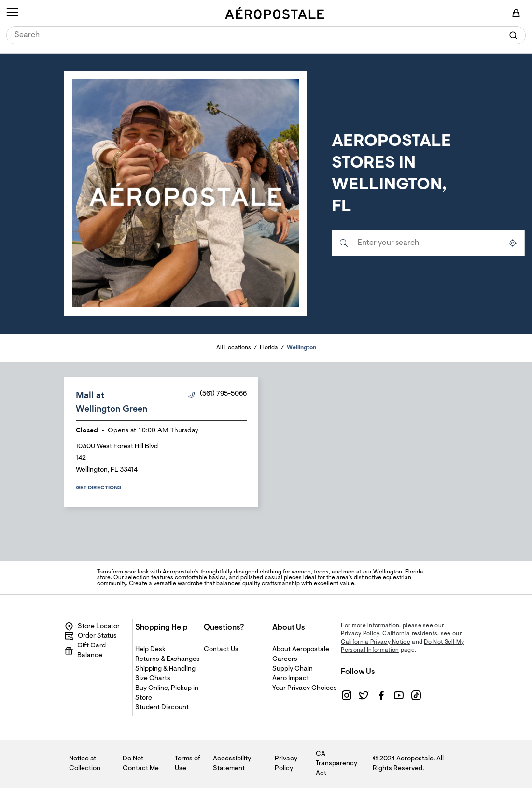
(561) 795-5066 (217, 394)
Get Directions (98, 488)
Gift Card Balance (85, 651)
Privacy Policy (360, 634)
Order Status (91, 636)
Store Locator (92, 627)
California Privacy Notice (376, 642)
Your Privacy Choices (305, 688)
